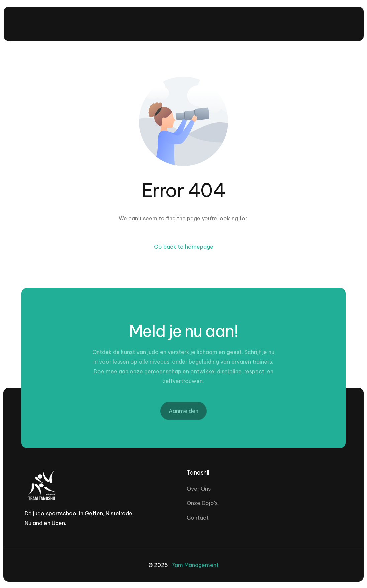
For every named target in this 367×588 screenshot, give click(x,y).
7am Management (195, 565)
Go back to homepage (184, 247)
